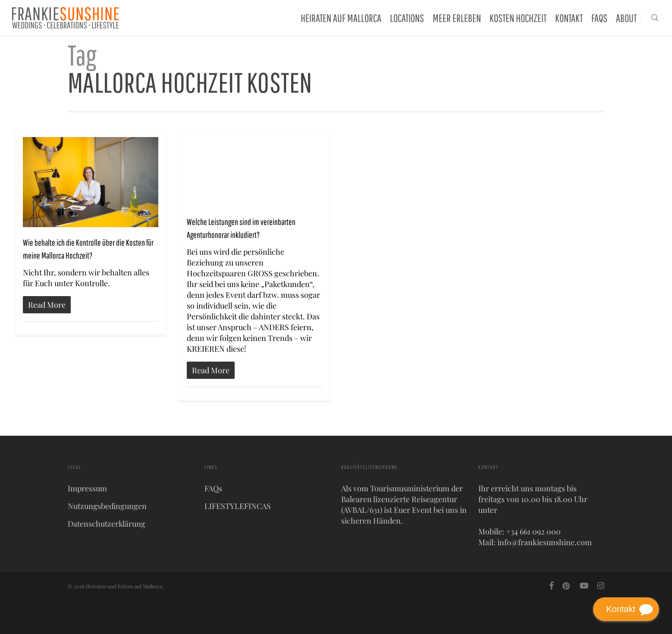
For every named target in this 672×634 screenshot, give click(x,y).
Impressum (87, 488)
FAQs (213, 488)
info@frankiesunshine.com (545, 542)
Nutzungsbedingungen (107, 506)
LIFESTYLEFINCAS (238, 506)
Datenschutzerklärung (107, 524)
